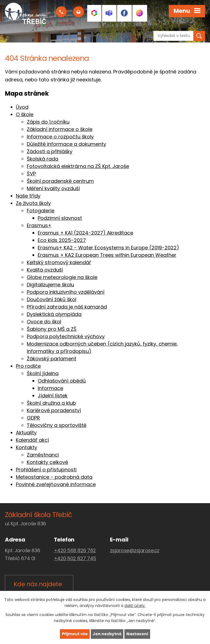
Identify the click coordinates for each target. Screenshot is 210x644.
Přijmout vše (75, 634)
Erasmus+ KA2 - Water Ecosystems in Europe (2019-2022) (108, 248)
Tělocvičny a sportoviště (57, 425)
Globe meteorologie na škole (62, 277)
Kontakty (27, 447)
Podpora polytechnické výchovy (66, 336)
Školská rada (43, 159)
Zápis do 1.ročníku (48, 122)
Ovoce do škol (44, 322)
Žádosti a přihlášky (50, 151)
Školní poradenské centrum (60, 181)
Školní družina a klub (51, 403)
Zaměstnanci (43, 455)
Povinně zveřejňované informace (56, 484)
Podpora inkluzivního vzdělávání (66, 292)
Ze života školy (33, 203)
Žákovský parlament (52, 359)
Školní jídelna (43, 373)
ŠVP (31, 174)
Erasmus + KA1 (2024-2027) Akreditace (85, 233)
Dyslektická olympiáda (54, 314)
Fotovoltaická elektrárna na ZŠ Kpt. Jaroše (78, 166)
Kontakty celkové (47, 462)
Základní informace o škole (60, 129)
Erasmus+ (39, 225)
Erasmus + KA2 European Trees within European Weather (107, 255)
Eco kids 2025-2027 (62, 240)
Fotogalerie (41, 211)
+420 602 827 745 (75, 558)
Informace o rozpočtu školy (60, 137)
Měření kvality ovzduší (53, 188)
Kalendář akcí (32, 440)
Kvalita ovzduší (45, 270)
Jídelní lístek (53, 396)
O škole (25, 114)
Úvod (22, 107)
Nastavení (137, 634)
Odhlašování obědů (62, 381)
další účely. (135, 606)
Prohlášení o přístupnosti (46, 470)
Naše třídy (28, 196)
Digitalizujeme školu (50, 285)
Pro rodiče (28, 366)
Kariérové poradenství (54, 410)
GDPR (33, 418)
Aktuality (26, 433)
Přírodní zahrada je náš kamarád (67, 307)
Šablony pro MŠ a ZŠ (52, 329)
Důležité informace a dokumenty (66, 144)
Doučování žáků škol (52, 299)
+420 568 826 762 (75, 550)
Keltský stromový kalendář (59, 262)
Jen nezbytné (107, 634)
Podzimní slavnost (60, 218)
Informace (50, 388)
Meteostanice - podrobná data (54, 477)
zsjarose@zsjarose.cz (135, 550)
